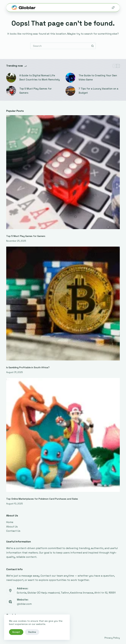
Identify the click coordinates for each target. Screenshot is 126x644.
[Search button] (93, 46)
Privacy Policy (112, 638)
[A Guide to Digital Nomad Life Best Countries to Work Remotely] (11, 78)
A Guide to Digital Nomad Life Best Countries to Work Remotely (40, 77)
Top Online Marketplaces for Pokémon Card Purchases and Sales (42, 499)
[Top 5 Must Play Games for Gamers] (11, 91)
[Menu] (113, 8)
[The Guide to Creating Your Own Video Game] (70, 78)
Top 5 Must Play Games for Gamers (36, 91)
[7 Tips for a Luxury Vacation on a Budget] (70, 91)
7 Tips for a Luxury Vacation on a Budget (98, 91)
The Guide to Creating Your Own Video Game (98, 77)
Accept (16, 632)
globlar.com (24, 604)
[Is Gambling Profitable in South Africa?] (63, 304)
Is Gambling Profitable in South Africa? (28, 367)
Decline (32, 632)
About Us (12, 527)
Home (10, 522)
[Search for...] (60, 46)
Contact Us (13, 531)
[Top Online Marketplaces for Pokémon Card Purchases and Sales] (63, 435)
